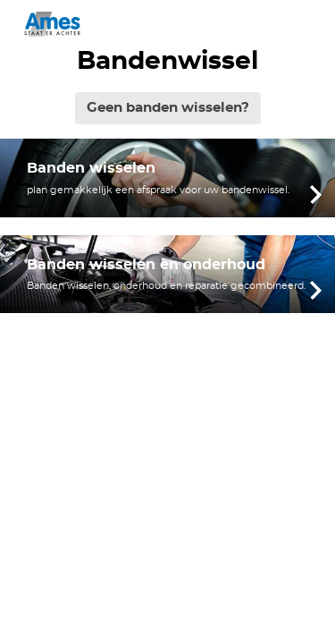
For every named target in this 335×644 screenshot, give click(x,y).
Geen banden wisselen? (168, 108)
